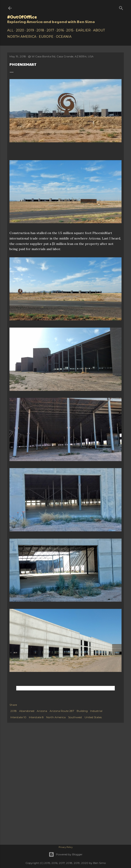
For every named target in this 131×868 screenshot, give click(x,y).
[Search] (121, 7)
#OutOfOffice (22, 17)
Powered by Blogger (66, 854)
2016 (60, 30)
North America (22, 37)
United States (93, 717)
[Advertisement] (65, 761)
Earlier (83, 30)
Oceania (64, 37)
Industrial (96, 711)
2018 (40, 30)
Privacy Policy (66, 847)
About (99, 30)
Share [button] (13, 705)
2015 (70, 30)
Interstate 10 (18, 717)
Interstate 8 (36, 717)
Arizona (42, 711)
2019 (30, 30)
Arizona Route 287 (62, 711)
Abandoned (27, 711)
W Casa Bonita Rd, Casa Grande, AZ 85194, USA (63, 56)
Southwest (75, 717)
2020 (20, 30)
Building (82, 711)
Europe (46, 37)
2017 (50, 30)
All (10, 30)
